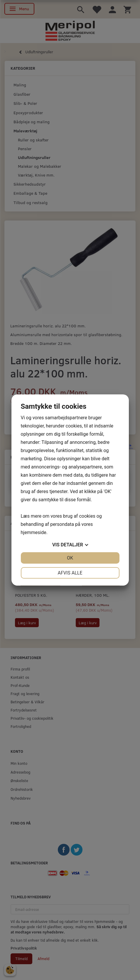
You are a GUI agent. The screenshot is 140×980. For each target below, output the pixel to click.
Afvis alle (70, 573)
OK (70, 558)
